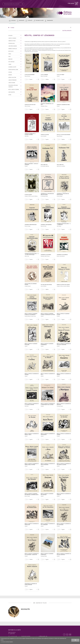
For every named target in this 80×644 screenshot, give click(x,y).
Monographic (50, 21)
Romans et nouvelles (13, 49)
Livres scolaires (12, 83)
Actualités (30, 21)
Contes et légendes (12, 38)
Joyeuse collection (12, 78)
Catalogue (13, 21)
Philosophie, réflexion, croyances (13, 86)
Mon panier (71, 4)
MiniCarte (10, 59)
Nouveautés (22, 21)
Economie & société (12, 67)
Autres (10, 95)
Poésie (10, 54)
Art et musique (11, 62)
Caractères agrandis (13, 46)
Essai (9, 57)
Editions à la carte (40, 21)
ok (75, 640)
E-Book (10, 64)
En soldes (10, 36)
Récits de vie (11, 51)
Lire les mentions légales (8, 642)
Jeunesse (10, 75)
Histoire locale (12, 43)
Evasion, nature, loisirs (13, 70)
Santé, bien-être (12, 92)
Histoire (10, 72)
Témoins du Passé (12, 41)
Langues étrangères (12, 80)
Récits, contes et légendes (14, 90)
